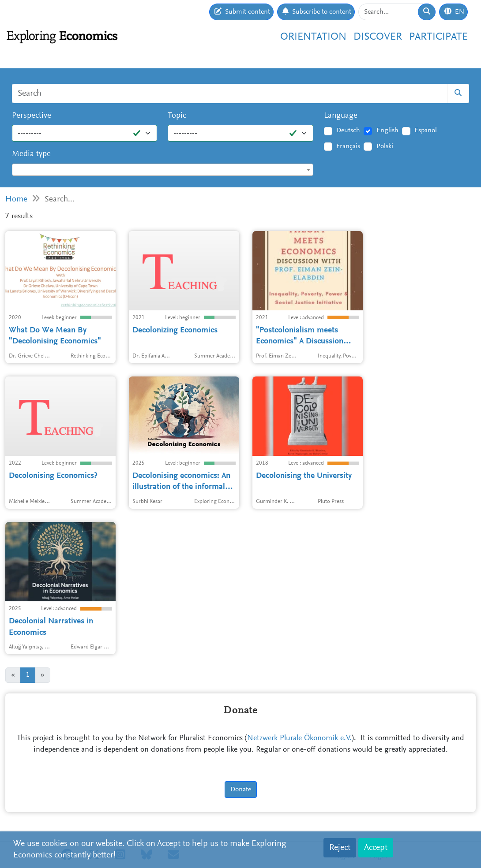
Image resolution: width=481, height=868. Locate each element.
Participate (438, 37)
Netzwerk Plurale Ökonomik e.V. (299, 738)
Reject (340, 848)
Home (16, 199)
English (387, 130)
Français (348, 146)
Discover (378, 37)
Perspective (32, 116)
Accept (376, 848)
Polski (385, 146)
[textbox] (163, 170)
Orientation (313, 37)
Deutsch (348, 130)
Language (341, 116)
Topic (177, 116)
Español (426, 130)
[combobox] (163, 170)
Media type (31, 154)
